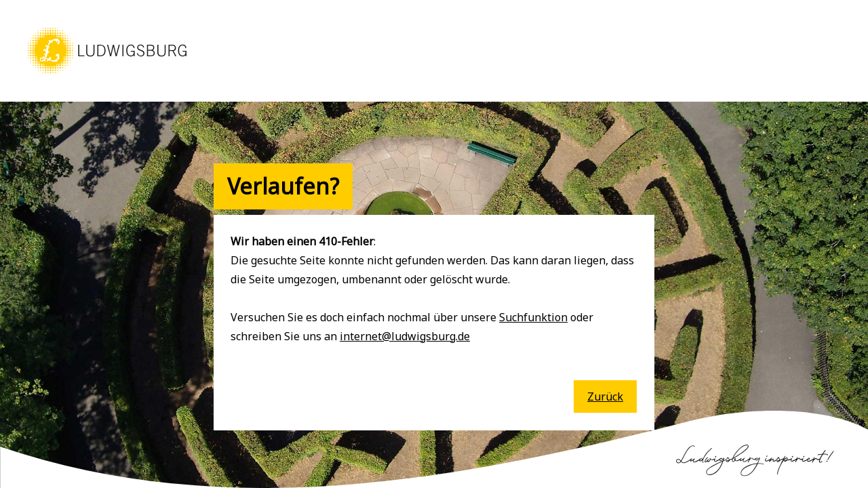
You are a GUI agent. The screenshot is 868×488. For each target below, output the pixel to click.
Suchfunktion (533, 317)
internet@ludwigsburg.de (405, 336)
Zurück (605, 396)
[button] (107, 75)
